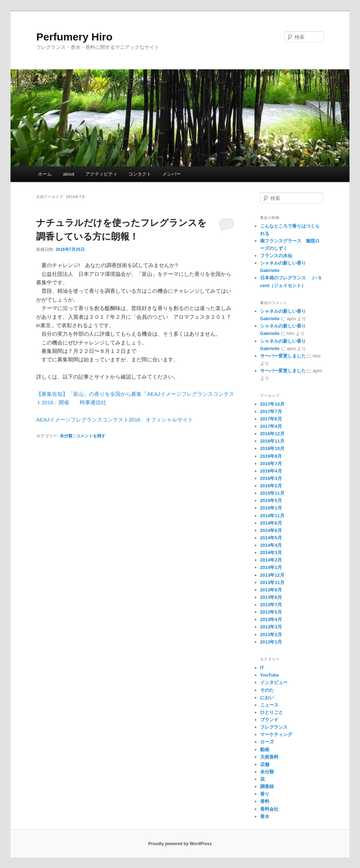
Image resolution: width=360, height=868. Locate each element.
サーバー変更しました (283, 356)
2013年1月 (271, 642)
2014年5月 (271, 538)
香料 (265, 801)
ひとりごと (272, 712)
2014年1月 (271, 567)
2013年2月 (271, 635)
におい (267, 698)
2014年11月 (272, 516)
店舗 (265, 764)
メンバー (172, 174)
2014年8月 (271, 523)
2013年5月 (271, 612)
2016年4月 (271, 471)
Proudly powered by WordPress (180, 844)
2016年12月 (272, 434)
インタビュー (274, 682)
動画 (265, 750)
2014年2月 (271, 560)
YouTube (270, 675)
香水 (265, 816)
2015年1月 (271, 508)
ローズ (267, 742)
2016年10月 (272, 448)
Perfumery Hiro (74, 37)
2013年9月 (271, 590)
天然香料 (269, 757)
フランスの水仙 (276, 256)
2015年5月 (271, 500)
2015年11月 (272, 493)
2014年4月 (271, 545)
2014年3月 (271, 553)
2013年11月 (272, 582)
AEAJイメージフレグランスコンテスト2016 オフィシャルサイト (115, 420)
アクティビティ (101, 174)
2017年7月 (271, 411)
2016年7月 (271, 464)
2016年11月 (272, 441)
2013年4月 (271, 619)
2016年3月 (271, 478)
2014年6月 (271, 530)
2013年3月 (271, 627)
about (69, 174)
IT (262, 668)
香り (265, 794)
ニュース (269, 705)
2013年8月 (271, 597)
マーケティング (276, 734)
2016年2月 (271, 486)
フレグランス (274, 727)
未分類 (66, 436)
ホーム (45, 174)
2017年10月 (272, 404)
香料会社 (269, 809)
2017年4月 (271, 426)
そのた (267, 690)
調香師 (267, 787)
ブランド (269, 720)
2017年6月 (271, 419)
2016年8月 (271, 456)
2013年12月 (272, 575)
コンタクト (140, 174)
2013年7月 (271, 605)
